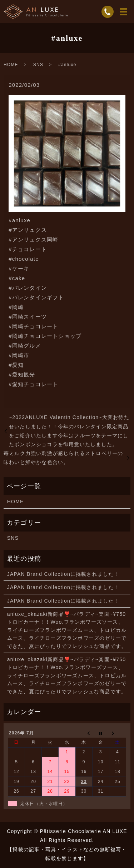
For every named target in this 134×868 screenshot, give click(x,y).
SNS (38, 65)
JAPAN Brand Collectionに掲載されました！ (63, 574)
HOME (11, 65)
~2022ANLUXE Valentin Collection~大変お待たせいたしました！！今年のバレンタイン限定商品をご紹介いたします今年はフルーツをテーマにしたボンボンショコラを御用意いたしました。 (69, 431)
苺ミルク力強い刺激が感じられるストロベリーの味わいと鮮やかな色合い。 (63, 458)
